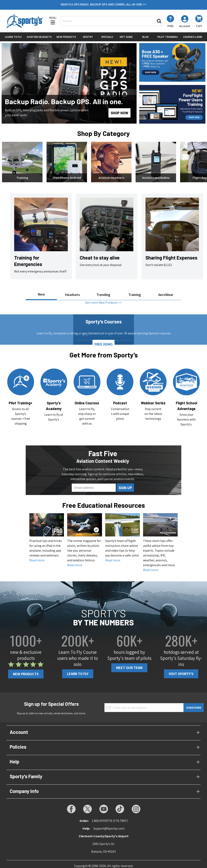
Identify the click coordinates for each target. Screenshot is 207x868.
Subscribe (194, 704)
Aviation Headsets (39, 37)
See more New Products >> (104, 299)
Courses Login (193, 37)
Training (135, 291)
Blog (145, 37)
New (41, 291)
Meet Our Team (129, 664)
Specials (107, 37)
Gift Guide (126, 37)
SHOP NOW (119, 113)
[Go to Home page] (24, 21)
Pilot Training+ (168, 37)
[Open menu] (53, 21)
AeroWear (166, 291)
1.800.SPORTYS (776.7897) (110, 817)
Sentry (88, 37)
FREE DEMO (103, 341)
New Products (66, 37)
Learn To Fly (78, 670)
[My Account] (170, 21)
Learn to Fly (13, 37)
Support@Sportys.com (109, 825)
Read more (37, 557)
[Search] (159, 21)
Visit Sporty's (181, 670)
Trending (103, 291)
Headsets (72, 291)
